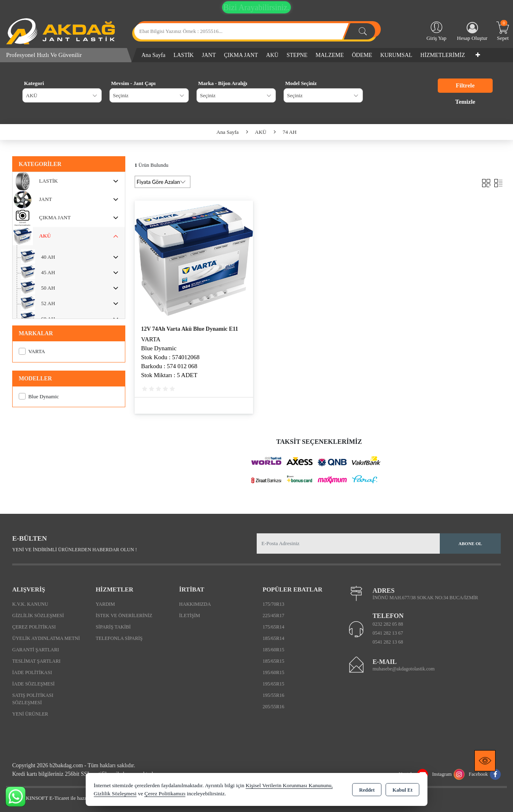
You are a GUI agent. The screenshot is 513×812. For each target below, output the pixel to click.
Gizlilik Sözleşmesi (38, 616)
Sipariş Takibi (113, 627)
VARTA (32, 351)
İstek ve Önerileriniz (124, 616)
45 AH (48, 272)
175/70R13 (273, 604)
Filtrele (465, 85)
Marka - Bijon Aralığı (223, 83)
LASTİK (183, 55)
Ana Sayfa (154, 55)
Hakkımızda (195, 604)
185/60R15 (273, 650)
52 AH (48, 303)
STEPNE (297, 55)
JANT (209, 55)
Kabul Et (403, 790)
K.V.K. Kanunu (30, 604)
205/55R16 (273, 707)
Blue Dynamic (39, 396)
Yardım (105, 604)
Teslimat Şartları (36, 661)
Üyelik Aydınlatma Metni (46, 638)
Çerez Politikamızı (165, 793)
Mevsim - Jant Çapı (133, 83)
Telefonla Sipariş (119, 638)
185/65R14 (273, 638)
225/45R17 (273, 616)
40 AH (48, 257)
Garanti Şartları (36, 650)
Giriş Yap (436, 31)
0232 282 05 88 (388, 624)
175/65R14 (273, 627)
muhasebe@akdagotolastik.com (404, 669)
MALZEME (330, 55)
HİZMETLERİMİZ (443, 55)
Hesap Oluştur (472, 32)
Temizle (465, 102)
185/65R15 (273, 661)
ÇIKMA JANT (241, 55)
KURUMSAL (396, 55)
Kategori (34, 83)
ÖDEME (362, 55)
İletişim (189, 616)
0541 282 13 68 (388, 642)
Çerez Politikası (34, 627)
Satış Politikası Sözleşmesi (33, 699)
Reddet (367, 790)
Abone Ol (470, 544)
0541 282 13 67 (388, 633)
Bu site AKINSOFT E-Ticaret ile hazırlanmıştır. (57, 798)
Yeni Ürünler (30, 714)
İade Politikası (32, 672)
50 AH (48, 288)
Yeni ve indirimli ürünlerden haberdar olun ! (74, 550)
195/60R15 (273, 672)
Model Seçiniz (301, 83)
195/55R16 (273, 695)
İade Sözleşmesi (33, 684)
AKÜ (272, 55)
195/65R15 (273, 684)
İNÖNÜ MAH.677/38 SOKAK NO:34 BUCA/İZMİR (426, 598)
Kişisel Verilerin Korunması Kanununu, (289, 785)
